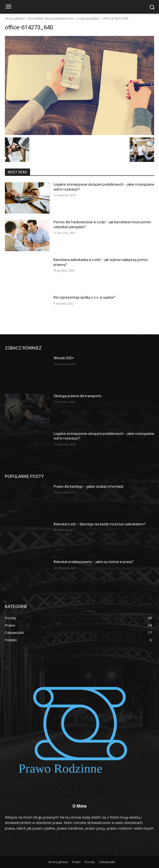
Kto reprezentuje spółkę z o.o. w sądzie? (84, 297)
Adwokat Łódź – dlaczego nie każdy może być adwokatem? (100, 524)
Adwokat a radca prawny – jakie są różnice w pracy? (94, 562)
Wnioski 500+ (64, 358)
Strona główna (15, 18)
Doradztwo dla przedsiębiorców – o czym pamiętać (64, 18)
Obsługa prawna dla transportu (78, 396)
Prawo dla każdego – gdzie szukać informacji (88, 486)
